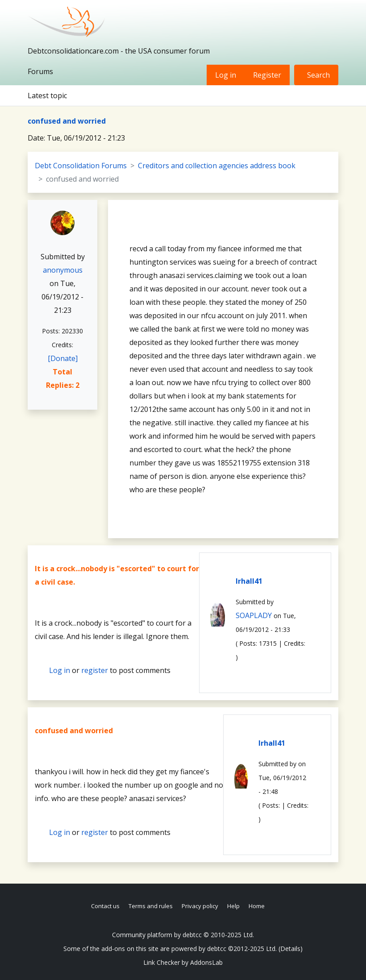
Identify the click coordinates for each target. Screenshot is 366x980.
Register (267, 75)
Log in (226, 75)
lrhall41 (249, 581)
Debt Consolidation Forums (81, 166)
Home (257, 906)
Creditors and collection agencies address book (217, 166)
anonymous (63, 270)
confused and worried (67, 121)
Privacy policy (200, 906)
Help (233, 906)
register (95, 670)
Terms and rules (151, 906)
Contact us (105, 906)
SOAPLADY (254, 615)
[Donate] (63, 358)
